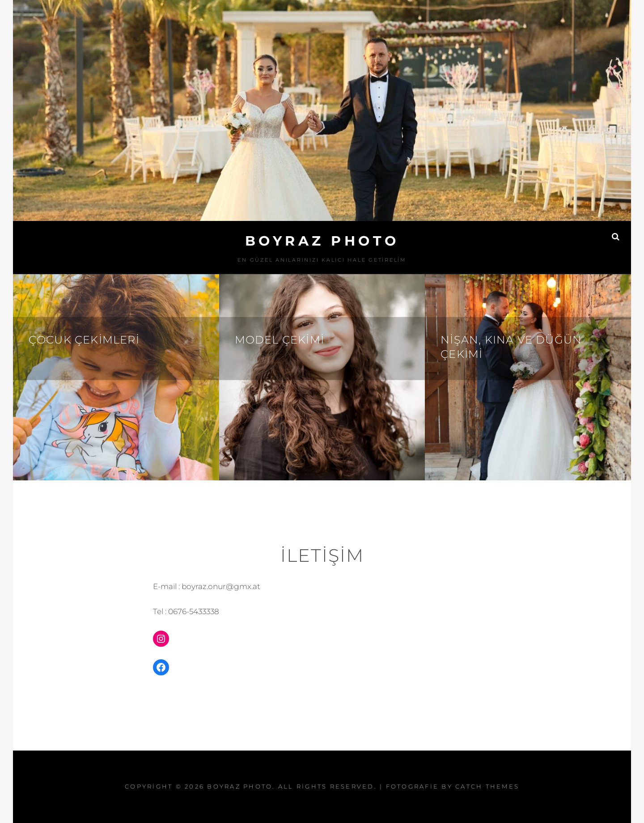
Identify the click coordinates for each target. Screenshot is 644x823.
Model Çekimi (280, 340)
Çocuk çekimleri (84, 340)
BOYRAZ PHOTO (322, 241)
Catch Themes (487, 786)
